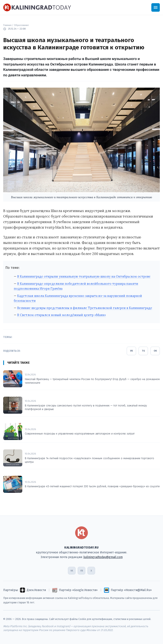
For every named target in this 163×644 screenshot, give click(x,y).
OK (155, 351)
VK (131, 351)
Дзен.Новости (36, 590)
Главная (7, 25)
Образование (21, 25)
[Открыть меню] (156, 7)
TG (143, 351)
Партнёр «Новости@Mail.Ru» (131, 590)
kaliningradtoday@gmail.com (103, 557)
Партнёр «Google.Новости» (78, 590)
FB (82, 571)
